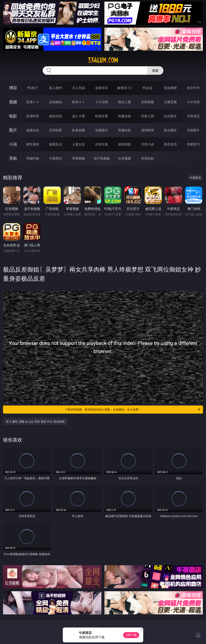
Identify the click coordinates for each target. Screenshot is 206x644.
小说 (13, 144)
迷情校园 (125, 144)
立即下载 (131, 635)
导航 (13, 158)
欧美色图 (78, 130)
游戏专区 (102, 88)
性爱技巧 (193, 144)
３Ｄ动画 (102, 102)
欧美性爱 (102, 116)
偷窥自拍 (33, 130)
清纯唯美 (147, 130)
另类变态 (193, 116)
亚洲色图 (56, 130)
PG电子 (32, 88)
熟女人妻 (125, 102)
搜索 (155, 71)
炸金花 (147, 88)
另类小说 (147, 144)
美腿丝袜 (125, 130)
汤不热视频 (102, 158)
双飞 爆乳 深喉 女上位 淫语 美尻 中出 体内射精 (35, 422)
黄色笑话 (170, 144)
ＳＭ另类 (193, 102)
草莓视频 (78, 158)
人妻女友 (78, 144)
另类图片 (193, 130)
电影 (13, 116)
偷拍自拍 (56, 116)
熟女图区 (170, 130)
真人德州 (56, 88)
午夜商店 (56, 158)
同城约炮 (33, 158)
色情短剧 (147, 158)
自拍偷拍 (56, 102)
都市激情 (33, 144)
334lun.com (103, 60)
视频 (13, 102)
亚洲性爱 (33, 116)
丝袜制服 (147, 102)
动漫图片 (102, 130)
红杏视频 (125, 158)
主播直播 (170, 102)
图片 (13, 130)
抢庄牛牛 (193, 88)
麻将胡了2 (124, 88)
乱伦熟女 (170, 116)
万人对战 (78, 88)
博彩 (13, 88)
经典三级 (147, 116)
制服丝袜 (125, 116)
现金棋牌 (170, 88)
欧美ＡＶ (78, 102)
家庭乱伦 (56, 144)
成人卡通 (78, 116)
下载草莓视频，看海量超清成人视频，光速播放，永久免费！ (133, 410)
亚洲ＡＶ (33, 102)
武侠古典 (102, 144)
